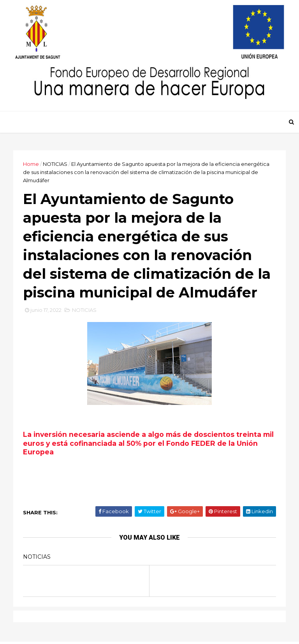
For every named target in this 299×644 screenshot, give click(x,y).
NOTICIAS (55, 164)
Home (31, 164)
